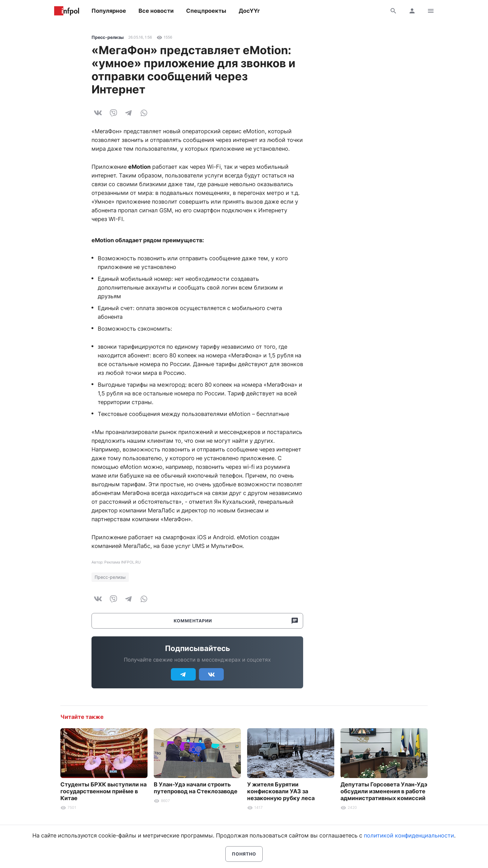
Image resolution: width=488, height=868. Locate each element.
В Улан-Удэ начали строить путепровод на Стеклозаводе (196, 788)
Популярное (109, 11)
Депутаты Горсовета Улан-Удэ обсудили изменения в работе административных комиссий (384, 791)
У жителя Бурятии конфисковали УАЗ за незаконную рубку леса (281, 791)
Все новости (156, 11)
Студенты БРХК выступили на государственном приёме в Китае (103, 791)
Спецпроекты (206, 11)
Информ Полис (67, 11)
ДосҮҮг (249, 11)
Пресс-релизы (108, 37)
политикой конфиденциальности (409, 835)
